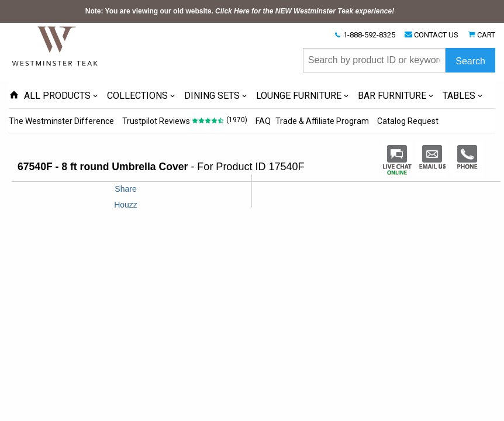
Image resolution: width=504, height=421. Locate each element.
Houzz (126, 205)
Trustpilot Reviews (156, 121)
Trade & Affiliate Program (322, 121)
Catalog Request (408, 121)
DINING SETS (212, 96)
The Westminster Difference (61, 121)
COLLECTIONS (137, 96)
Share (125, 189)
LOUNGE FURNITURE (299, 96)
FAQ (263, 121)
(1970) (237, 120)
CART (486, 35)
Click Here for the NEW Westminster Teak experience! (305, 11)
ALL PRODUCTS (57, 96)
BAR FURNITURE (392, 96)
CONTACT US (436, 35)
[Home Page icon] (14, 96)
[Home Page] (56, 46)
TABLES (459, 96)
